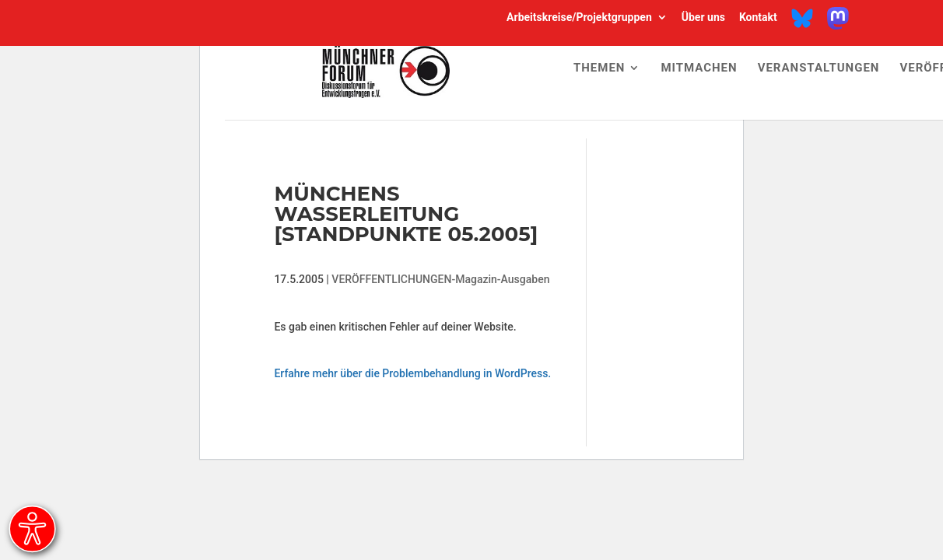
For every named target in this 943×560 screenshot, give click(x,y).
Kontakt (758, 18)
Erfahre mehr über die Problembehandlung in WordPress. (412, 373)
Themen (599, 68)
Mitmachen (699, 68)
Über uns (703, 18)
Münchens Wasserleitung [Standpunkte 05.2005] (406, 214)
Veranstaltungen (819, 68)
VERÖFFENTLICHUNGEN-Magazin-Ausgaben (440, 279)
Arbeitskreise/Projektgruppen (579, 18)
